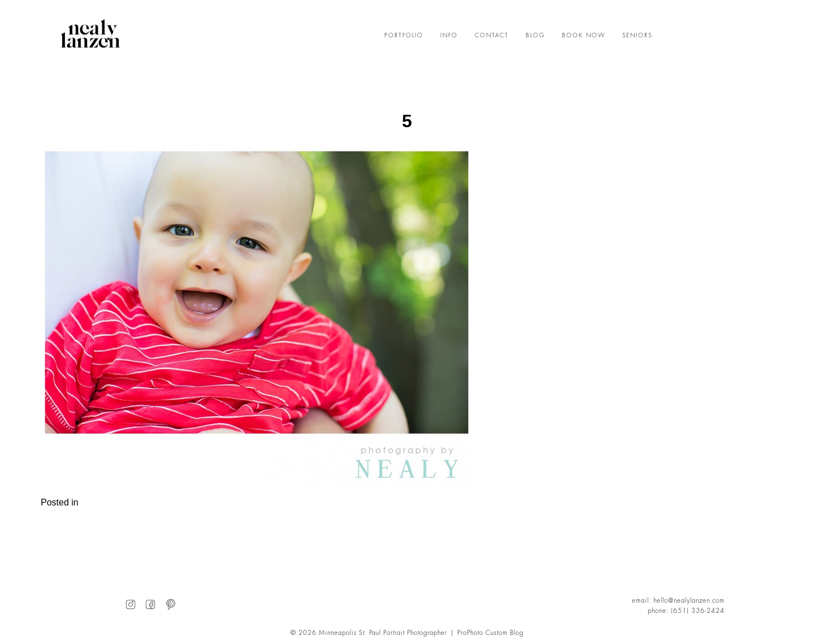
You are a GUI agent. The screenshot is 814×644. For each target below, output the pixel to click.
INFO (449, 36)
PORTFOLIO (404, 36)
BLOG (535, 36)
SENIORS (637, 36)
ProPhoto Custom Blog (490, 633)
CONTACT (492, 36)
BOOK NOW (584, 36)
